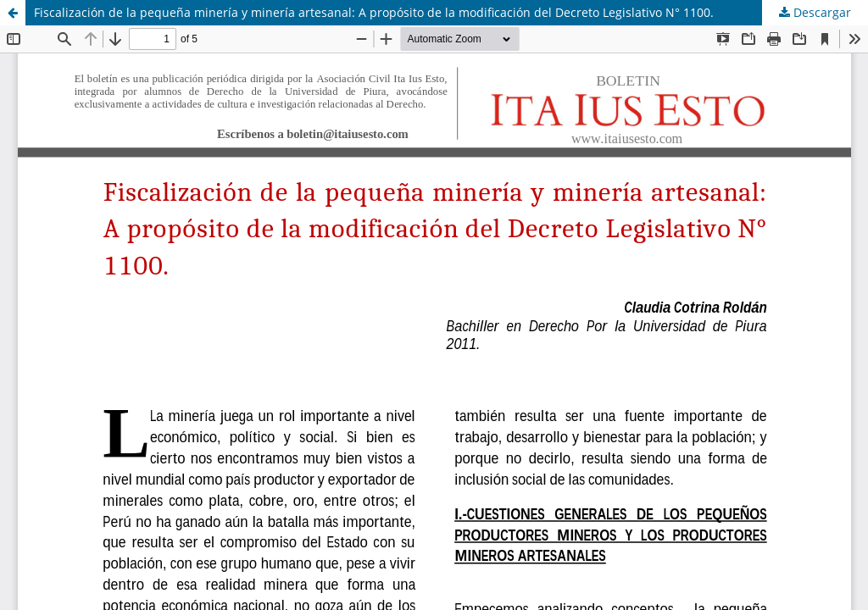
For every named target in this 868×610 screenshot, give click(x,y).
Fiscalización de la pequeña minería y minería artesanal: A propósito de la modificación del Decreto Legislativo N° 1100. (374, 12)
